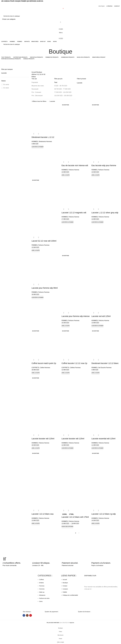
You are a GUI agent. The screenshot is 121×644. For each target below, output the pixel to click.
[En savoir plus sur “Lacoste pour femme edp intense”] (66, 326)
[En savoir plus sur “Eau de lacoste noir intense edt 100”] (66, 175)
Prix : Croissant (36, 92)
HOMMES (35, 141)
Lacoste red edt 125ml (101, 316)
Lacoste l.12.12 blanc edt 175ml (75, 517)
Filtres (34, 77)
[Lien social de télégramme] (61, 4)
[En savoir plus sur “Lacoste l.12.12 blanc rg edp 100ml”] (96, 524)
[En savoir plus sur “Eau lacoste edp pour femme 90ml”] (96, 175)
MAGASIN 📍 (61, 9)
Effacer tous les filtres (39, 101)
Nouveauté (35, 89)
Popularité (35, 82)
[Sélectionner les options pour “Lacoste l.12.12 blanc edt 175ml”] (67, 527)
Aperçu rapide (34, 134)
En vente (6, 85)
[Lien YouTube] (31, 615)
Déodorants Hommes (45, 141)
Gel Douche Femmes (105, 368)
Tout (56, 82)
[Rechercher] (60, 16)
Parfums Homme (74, 170)
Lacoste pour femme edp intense (76, 316)
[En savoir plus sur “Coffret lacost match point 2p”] (36, 373)
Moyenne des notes (38, 86)
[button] (38, 147)
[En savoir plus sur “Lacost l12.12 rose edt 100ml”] (36, 250)
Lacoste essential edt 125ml (103, 439)
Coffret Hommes (45, 368)
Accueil (34, 72)
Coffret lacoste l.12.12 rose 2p (74, 363)
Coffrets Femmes (75, 368)
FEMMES (94, 170)
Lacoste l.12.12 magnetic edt (74, 213)
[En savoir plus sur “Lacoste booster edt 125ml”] (36, 448)
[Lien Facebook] (60, 4)
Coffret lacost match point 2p (44, 363)
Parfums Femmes (104, 170)
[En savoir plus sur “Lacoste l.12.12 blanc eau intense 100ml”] (36, 524)
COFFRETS (35, 368)
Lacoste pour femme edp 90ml (45, 288)
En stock (6, 88)
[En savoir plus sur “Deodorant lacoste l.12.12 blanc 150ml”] (96, 373)
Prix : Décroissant (37, 96)
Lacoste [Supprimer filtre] (52, 101)
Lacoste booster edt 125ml (43, 439)
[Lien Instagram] (27, 615)
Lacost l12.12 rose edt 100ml (44, 241)
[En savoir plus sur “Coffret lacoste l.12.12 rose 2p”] (66, 373)
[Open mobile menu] (60, 33)
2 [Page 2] (76, 533)
